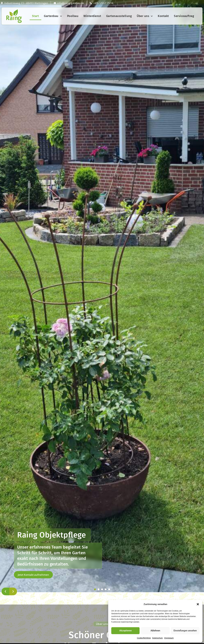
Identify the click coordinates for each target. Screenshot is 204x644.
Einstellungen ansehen (185, 631)
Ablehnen (155, 631)
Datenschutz (157, 638)
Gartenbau (53, 16)
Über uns (145, 16)
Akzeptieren (125, 631)
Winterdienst (92, 16)
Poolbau (73, 16)
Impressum (169, 638)
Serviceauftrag (184, 16)
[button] (198, 604)
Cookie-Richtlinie (144, 638)
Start (35, 16)
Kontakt (163, 16)
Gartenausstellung (119, 16)
